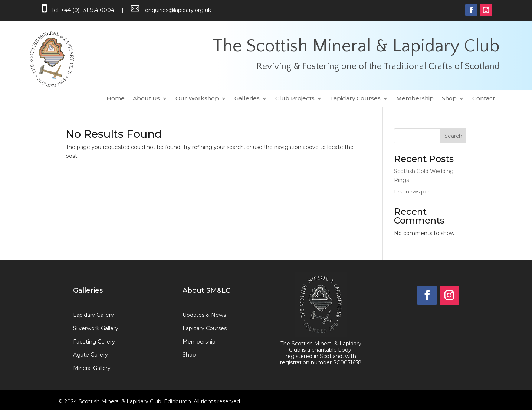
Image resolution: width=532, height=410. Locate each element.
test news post (413, 192)
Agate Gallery (91, 355)
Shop (449, 99)
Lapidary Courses (355, 99)
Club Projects (295, 99)
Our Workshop (197, 99)
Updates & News (204, 315)
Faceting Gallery (94, 342)
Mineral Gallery (92, 368)
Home (116, 99)
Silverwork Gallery (96, 328)
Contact (484, 99)
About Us (146, 99)
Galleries (247, 99)
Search (453, 136)
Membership (415, 99)
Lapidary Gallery (93, 315)
